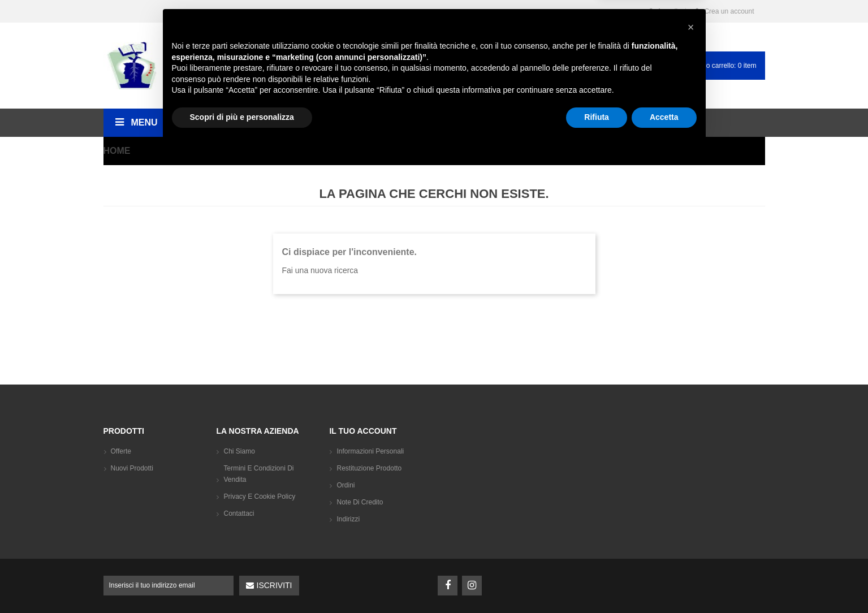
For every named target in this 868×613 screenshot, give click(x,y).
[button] (691, 492)
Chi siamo (239, 451)
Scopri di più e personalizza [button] (242, 582)
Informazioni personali (370, 451)
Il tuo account (363, 431)
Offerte (121, 451)
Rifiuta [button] (597, 582)
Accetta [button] (664, 582)
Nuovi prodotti (132, 468)
